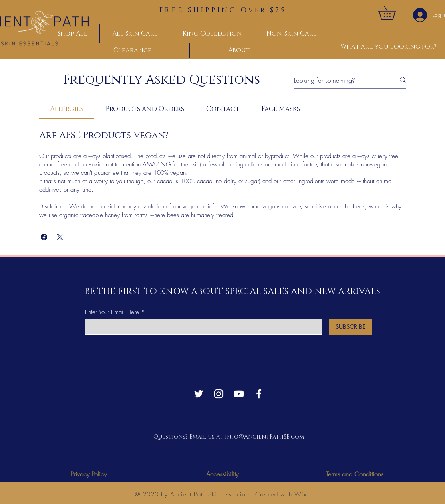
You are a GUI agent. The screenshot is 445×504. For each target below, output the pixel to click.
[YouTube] (239, 394)
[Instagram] (219, 394)
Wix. (302, 494)
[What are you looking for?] (389, 47)
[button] (394, 13)
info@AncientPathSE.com (264, 437)
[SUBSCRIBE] (351, 327)
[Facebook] (259, 394)
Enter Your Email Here (112, 312)
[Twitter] (199, 394)
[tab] (67, 109)
